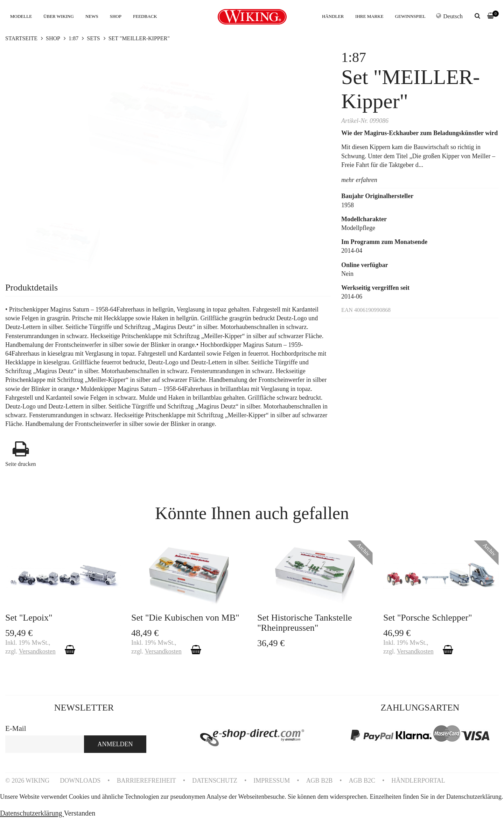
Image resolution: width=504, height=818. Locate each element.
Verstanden (79, 813)
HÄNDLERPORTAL (418, 781)
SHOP (116, 16)
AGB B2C (362, 781)
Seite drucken (21, 464)
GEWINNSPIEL (410, 16)
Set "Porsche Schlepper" (428, 618)
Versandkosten (37, 651)
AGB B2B (320, 781)
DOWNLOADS (80, 781)
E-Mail (16, 728)
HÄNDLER (333, 16)
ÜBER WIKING (59, 16)
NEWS (92, 16)
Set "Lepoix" (29, 618)
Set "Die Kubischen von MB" (185, 618)
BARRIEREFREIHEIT (146, 781)
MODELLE (21, 16)
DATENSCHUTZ (215, 781)
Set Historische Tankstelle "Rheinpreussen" (305, 623)
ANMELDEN (115, 744)
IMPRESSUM (272, 781)
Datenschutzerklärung (32, 813)
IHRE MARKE (369, 16)
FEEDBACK (145, 16)
